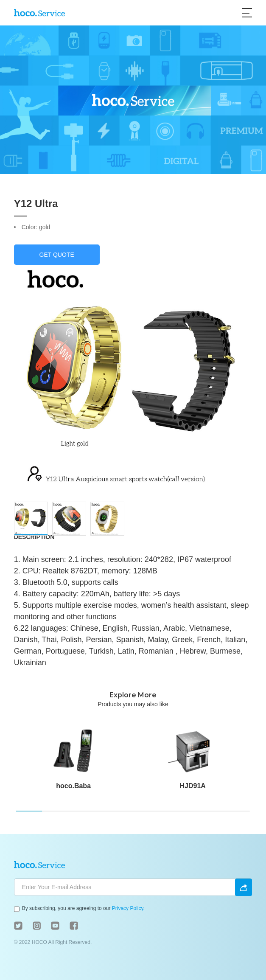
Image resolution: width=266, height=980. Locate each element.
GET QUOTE (57, 255)
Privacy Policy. (128, 908)
